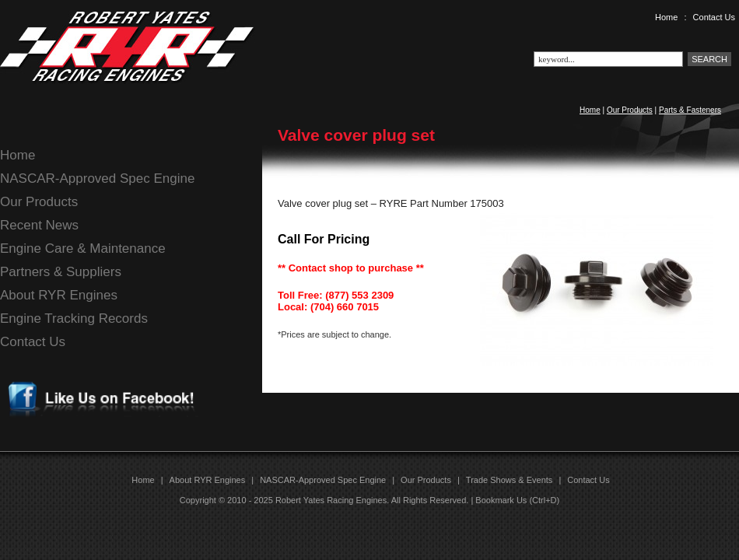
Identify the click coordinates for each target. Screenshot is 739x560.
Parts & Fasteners (690, 110)
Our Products (630, 110)
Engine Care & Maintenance (83, 248)
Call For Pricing (324, 239)
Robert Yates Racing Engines (331, 500)
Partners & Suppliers (61, 272)
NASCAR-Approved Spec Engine (97, 178)
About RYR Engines (59, 295)
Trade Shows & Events (509, 480)
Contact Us (714, 17)
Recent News (39, 225)
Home (666, 17)
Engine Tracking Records (74, 318)
